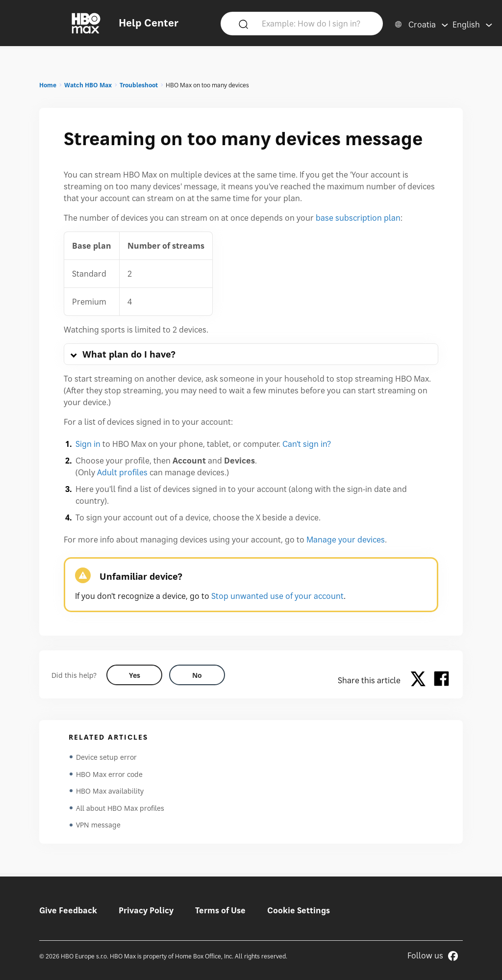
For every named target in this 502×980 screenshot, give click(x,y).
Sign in (88, 444)
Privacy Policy (146, 910)
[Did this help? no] (197, 675)
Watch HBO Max (88, 85)
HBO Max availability (110, 792)
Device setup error (106, 757)
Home (48, 85)
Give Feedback (68, 910)
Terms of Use (220, 910)
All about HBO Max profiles (120, 810)
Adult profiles (122, 472)
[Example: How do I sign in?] (316, 23)
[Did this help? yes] (134, 675)
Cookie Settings (299, 910)
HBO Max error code (109, 775)
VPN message (98, 828)
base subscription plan (358, 218)
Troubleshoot (139, 85)
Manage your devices (346, 540)
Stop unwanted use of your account (277, 596)
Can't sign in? (307, 444)
